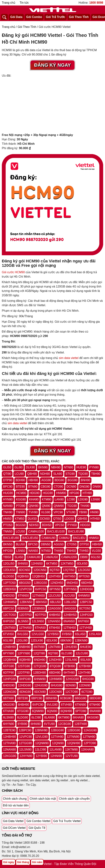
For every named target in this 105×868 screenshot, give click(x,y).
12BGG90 (57, 730)
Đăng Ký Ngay (52, 65)
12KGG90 (10, 756)
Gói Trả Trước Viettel (67, 821)
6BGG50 (25, 583)
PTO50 (8, 525)
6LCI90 (36, 717)
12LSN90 (25, 750)
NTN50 (46, 551)
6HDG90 (9, 685)
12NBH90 (9, 647)
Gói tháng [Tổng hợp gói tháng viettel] (23, 862)
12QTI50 (69, 570)
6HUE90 (86, 647)
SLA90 (58, 474)
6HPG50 (9, 621)
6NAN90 (95, 711)
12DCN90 (55, 692)
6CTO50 (85, 608)
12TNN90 (73, 737)
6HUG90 (57, 685)
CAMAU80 (34, 557)
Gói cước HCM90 (13, 272)
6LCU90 (67, 653)
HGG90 (48, 493)
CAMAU (64, 538)
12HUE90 (70, 647)
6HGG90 (88, 679)
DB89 (84, 557)
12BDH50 (9, 589)
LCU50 (20, 531)
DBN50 (46, 544)
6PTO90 (81, 711)
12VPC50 (26, 589)
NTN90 (69, 467)
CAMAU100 (36, 531)
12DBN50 (38, 608)
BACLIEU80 (11, 538)
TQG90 (83, 474)
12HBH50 (70, 615)
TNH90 (8, 512)
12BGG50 (40, 583)
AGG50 (59, 544)
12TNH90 (89, 737)
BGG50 (21, 525)
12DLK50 (9, 570)
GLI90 (19, 467)
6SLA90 (86, 660)
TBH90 (96, 474)
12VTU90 (72, 756)
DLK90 (30, 467)
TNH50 (71, 551)
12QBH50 (39, 576)
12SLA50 (95, 634)
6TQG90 (55, 666)
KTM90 (47, 499)
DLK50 (32, 519)
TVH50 (84, 551)
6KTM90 (64, 717)
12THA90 (9, 743)
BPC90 (8, 487)
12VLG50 (38, 634)
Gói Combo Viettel (38, 821)
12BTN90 (81, 724)
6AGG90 (9, 705)
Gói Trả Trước (56, 17)
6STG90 (9, 666)
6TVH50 (9, 634)
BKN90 (43, 467)
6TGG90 (23, 711)
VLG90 (46, 512)
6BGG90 (80, 698)
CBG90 (46, 487)
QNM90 (59, 506)
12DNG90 (10, 692)
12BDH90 (39, 673)
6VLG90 (52, 705)
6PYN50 (55, 589)
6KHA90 (78, 717)
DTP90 (8, 480)
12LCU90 (82, 653)
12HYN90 (26, 756)
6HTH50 (70, 576)
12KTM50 (67, 564)
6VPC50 (41, 589)
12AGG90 (90, 730)
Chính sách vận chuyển (74, 799)
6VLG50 (23, 634)
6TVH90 (66, 705)
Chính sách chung (15, 799)
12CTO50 (9, 615)
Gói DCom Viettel (14, 828)
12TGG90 (25, 743)
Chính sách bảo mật (43, 799)
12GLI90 (22, 641)
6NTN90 (39, 647)
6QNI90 (52, 711)
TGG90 (72, 506)
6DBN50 (23, 608)
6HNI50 (23, 564)
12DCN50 (40, 570)
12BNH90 (41, 730)
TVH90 (33, 512)
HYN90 (8, 499)
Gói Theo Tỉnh (79, 17)
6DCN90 (40, 692)
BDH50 (47, 525)
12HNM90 (56, 679)
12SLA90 (71, 660)
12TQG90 (40, 666)
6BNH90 (51, 698)
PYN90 (94, 467)
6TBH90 (70, 666)
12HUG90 (41, 685)
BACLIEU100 (56, 531)
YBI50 (7, 557)
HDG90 (35, 493)
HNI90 (94, 512)
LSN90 (96, 499)
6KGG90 (93, 717)
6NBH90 (25, 647)
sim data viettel (69, 358)
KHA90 (34, 499)
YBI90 (83, 512)
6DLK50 (82, 564)
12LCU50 (55, 596)
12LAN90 (56, 750)
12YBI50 (53, 634)
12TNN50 (39, 596)
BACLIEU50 (30, 538)
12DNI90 (85, 685)
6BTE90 (23, 698)
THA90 (85, 506)
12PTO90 (90, 743)
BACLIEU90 (76, 531)
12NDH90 (55, 660)
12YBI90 (41, 756)
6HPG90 (25, 679)
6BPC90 (37, 698)
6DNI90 (71, 685)
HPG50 (8, 551)
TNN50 (8, 531)
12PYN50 (70, 589)
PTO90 (21, 506)
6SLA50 (80, 634)
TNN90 (20, 512)
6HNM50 (84, 596)
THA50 (59, 551)
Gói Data (16, 17)
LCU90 (19, 474)
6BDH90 (55, 673)
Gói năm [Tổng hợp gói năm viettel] (37, 862)
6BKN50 (41, 602)
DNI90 (97, 487)
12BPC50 (86, 602)
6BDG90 (95, 698)
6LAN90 (50, 717)
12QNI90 (58, 743)
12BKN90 (81, 641)
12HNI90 (56, 756)
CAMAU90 (48, 538)
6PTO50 (84, 576)
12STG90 (24, 666)
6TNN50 (23, 596)
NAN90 (8, 506)
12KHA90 (87, 750)
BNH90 (86, 480)
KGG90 (21, 499)
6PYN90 (9, 653)
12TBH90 (85, 666)
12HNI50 (37, 564)
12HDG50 (86, 589)
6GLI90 (8, 641)
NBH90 (56, 467)
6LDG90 (23, 717)
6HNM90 (40, 679)
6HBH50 (55, 615)
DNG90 (84, 487)
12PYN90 (24, 653)
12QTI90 (39, 653)
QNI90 (46, 506)
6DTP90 (9, 673)
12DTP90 (23, 673)
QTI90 (7, 474)
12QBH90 (10, 660)
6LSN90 (8, 717)
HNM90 (61, 493)
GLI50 (7, 467)
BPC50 (33, 544)
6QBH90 (25, 660)
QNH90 (34, 506)
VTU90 (71, 512)
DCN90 (71, 487)
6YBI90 (22, 724)
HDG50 (85, 525)
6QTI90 (53, 653)
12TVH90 (57, 737)
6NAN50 (69, 621)
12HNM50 (10, 602)
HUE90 (81, 467)
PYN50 (72, 525)
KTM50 (20, 519)
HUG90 (8, 493)
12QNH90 (74, 743)
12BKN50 (26, 602)
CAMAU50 (51, 557)
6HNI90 (36, 724)
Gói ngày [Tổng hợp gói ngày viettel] (9, 862)
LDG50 (69, 519)
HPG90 (74, 493)
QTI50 (57, 519)
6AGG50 (70, 608)
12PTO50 (9, 583)
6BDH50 (87, 583)
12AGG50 (55, 608)
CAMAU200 (69, 557)
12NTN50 (9, 628)
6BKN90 (66, 641)
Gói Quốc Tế (37, 828)
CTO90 (58, 487)
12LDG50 (84, 570)
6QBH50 (23, 576)
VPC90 (58, 512)
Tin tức (24, 3)
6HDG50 (9, 596)
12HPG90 (10, 679)
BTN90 (33, 487)
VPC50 (60, 525)
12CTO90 (72, 692)
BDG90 (59, 480)
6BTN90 (9, 698)
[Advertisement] (52, 105)
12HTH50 (55, 576)
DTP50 (84, 544)
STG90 (70, 474)
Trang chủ (9, 3)
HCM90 (21, 493)
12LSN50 (38, 621)
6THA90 (9, 711)
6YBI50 (67, 634)
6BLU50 (55, 602)
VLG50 (96, 551)
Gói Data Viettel (13, 821)
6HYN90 (9, 724)
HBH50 (97, 544)
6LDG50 (9, 576)
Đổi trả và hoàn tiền (16, 805)
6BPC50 (9, 608)
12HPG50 (86, 615)
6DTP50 (40, 615)
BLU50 (20, 544)
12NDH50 (57, 583)
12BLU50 (70, 602)
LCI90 (71, 499)
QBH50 (82, 519)
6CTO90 (87, 692)
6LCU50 (69, 596)
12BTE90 (9, 730)
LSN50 (21, 551)
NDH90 (45, 474)
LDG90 (83, 499)
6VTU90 (49, 724)
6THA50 (40, 628)
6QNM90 (38, 711)
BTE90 (20, 487)
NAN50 (33, 551)
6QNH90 (66, 711)
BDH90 (20, 480)
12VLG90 (41, 737)
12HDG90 (25, 685)
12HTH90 (84, 673)
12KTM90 (71, 750)
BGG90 (72, 480)
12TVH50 (86, 628)
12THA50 (25, 628)
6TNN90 (81, 705)
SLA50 (19, 557)
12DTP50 (26, 615)
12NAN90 (9, 750)
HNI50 (7, 519)
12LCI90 (40, 750)
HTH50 (95, 519)
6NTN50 (84, 621)
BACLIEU (79, 538)
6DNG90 (25, 692)
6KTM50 (52, 564)
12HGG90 (72, 679)
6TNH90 (95, 705)
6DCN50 (24, 570)
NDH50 (34, 525)
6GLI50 (96, 557)
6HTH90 (69, 673)
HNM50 (94, 538)
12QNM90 (42, 743)
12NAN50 (54, 621)
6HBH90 (23, 705)
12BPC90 (25, 730)
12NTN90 (54, 647)
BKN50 (8, 544)
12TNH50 (70, 628)
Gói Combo (34, 17)
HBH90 (33, 480)
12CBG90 (65, 724)
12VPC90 (26, 737)
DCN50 (45, 519)
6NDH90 (40, 660)
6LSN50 (23, 621)
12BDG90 (74, 730)
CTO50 (72, 544)
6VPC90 (38, 705)
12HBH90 (9, 737)
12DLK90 (37, 641)
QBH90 (32, 474)
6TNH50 (55, 628)
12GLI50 (9, 564)
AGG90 (46, 480)
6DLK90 (52, 641)
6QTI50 (55, 570)
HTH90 (87, 493)
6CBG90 (66, 698)
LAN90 (59, 499)
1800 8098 (96, 3)
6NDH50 (72, 583)
